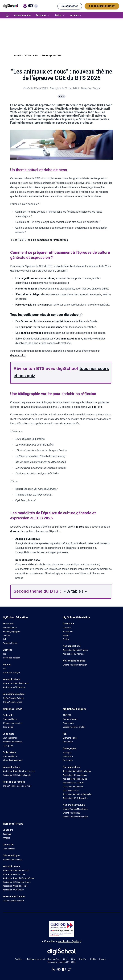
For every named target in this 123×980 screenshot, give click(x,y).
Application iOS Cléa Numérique (17, 882)
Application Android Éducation (16, 683)
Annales (6, 838)
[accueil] (7, 15)
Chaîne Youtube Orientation (75, 665)
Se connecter (70, 6)
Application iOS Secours (13, 890)
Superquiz (67, 753)
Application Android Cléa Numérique (18, 878)
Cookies (18, 959)
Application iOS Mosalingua (75, 775)
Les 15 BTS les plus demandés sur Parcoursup (40, 240)
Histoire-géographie (11, 632)
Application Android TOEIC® (75, 779)
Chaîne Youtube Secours (13, 901)
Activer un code (22, 15)
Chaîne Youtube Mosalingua (75, 809)
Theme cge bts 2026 (51, 56)
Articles (28, 56)
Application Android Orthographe (77, 794)
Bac (4, 654)
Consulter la (61, 941)
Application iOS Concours (14, 874)
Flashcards (68, 742)
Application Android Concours (16, 871)
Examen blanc (9, 849)
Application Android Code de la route (19, 771)
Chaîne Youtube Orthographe (76, 817)
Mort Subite (68, 757)
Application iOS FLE (71, 790)
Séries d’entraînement (12, 760)
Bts (37, 56)
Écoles (66, 639)
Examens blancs (10, 719)
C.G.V (73, 959)
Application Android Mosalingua (77, 771)
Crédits (93, 959)
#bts (61, 96)
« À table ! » (75, 591)
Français (6, 635)
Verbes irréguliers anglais (74, 727)
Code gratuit (8, 727)
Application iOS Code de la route (17, 775)
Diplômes (67, 628)
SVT (4, 639)
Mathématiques (10, 628)
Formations (68, 632)
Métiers (66, 635)
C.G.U (65, 959)
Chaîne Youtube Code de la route (17, 786)
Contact (103, 959)
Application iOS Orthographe (75, 798)
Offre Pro (82, 959)
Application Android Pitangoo (76, 650)
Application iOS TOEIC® (73, 783)
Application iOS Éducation (14, 687)
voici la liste (95, 407)
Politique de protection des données (43, 959)
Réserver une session (12, 723)
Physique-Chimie (10, 643)
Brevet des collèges (11, 658)
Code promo (68, 723)
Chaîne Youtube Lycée (12, 702)
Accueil (17, 56)
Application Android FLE (73, 787)
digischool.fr (18, 355)
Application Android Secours (15, 886)
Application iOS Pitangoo (74, 654)
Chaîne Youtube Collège (13, 698)
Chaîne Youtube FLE (72, 813)
